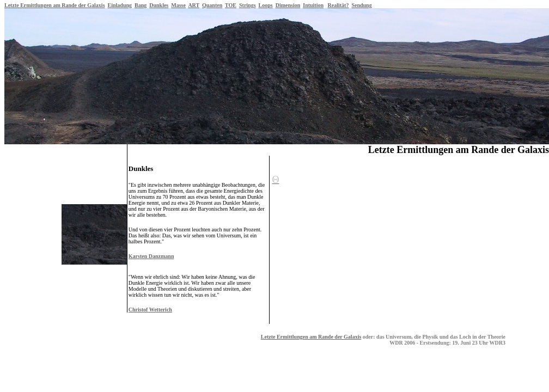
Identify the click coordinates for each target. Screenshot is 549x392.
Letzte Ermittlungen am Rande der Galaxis (55, 5)
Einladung (120, 5)
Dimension (288, 5)
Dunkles (159, 5)
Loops (266, 5)
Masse (178, 5)
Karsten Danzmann (151, 256)
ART (194, 5)
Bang (141, 5)
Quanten (212, 5)
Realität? (338, 5)
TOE (231, 5)
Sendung (361, 5)
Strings (248, 5)
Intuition (313, 5)
